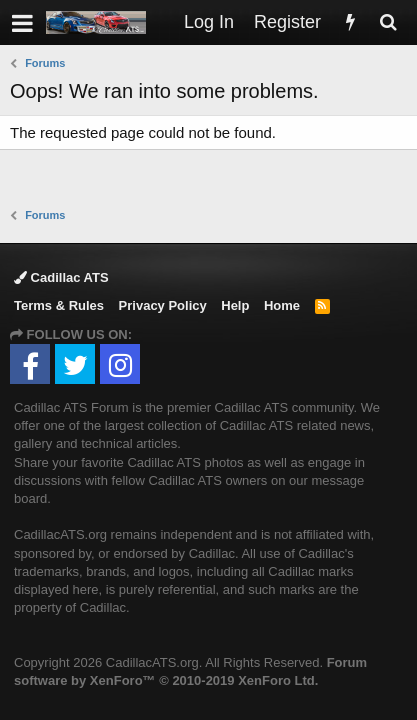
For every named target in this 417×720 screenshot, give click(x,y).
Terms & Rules (59, 305)
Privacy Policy (163, 305)
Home (282, 305)
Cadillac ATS (61, 277)
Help (235, 305)
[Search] (388, 22)
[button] (22, 22)
